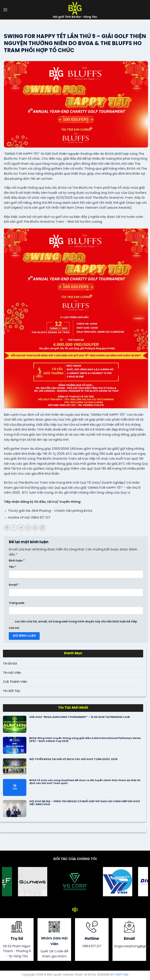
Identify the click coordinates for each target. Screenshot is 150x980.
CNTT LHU (122, 975)
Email (14, 585)
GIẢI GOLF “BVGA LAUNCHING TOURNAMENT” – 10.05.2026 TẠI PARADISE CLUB (79, 717)
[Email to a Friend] (28, 528)
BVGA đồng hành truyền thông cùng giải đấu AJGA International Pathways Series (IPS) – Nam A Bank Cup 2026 (85, 740)
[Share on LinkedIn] (42, 528)
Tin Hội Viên (12, 673)
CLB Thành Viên (15, 682)
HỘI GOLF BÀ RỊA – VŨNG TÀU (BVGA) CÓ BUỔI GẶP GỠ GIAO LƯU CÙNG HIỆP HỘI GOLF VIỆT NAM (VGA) (85, 803)
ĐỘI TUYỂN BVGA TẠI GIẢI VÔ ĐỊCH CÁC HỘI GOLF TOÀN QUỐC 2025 (73, 759)
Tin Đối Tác (12, 691)
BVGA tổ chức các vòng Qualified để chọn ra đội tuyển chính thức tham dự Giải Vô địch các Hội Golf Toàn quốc (85, 782)
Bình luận (17, 561)
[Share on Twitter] (21, 528)
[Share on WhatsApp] (7, 528)
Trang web (17, 603)
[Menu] (5, 10)
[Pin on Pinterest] (35, 528)
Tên (12, 567)
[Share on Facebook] (14, 528)
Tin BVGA (10, 664)
